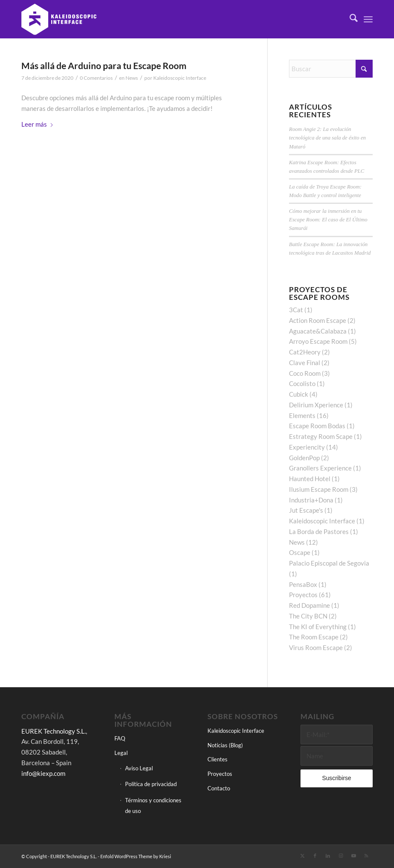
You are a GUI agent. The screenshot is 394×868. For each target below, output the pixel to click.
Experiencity (307, 447)
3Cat (296, 310)
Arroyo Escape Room (318, 341)
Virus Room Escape (316, 647)
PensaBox (303, 584)
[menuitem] (349, 19)
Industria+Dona (311, 500)
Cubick (299, 394)
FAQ (120, 738)
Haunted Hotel (310, 479)
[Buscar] (349, 19)
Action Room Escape (318, 320)
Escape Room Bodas (317, 426)
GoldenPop (304, 458)
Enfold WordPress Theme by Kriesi (136, 856)
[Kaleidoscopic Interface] (59, 19)
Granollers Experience (320, 468)
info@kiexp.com (43, 773)
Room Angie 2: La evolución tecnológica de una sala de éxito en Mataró (327, 138)
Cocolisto (302, 383)
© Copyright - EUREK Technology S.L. (59, 856)
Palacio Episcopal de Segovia (329, 563)
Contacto (219, 788)
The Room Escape (314, 637)
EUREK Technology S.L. (54, 731)
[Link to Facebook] (315, 856)
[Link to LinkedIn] (328, 856)
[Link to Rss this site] (366, 856)
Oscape (300, 552)
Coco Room (305, 373)
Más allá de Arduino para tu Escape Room (104, 65)
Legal (121, 753)
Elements (302, 415)
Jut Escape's (306, 510)
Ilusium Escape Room (319, 489)
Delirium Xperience (316, 405)
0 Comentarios (96, 78)
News (132, 78)
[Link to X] (302, 856)
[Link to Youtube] (353, 856)
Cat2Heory (305, 352)
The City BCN (308, 616)
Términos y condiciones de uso (153, 806)
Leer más (38, 124)
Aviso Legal (139, 768)
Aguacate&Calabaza (318, 331)
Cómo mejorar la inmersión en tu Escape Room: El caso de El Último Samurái (328, 220)
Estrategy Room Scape (321, 436)
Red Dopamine (309, 605)
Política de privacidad (151, 784)
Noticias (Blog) (225, 745)
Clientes (217, 759)
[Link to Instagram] (341, 856)
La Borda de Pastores (319, 531)
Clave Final (305, 363)
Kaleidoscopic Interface (180, 78)
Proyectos (303, 595)
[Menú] (368, 19)
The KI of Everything (318, 627)
